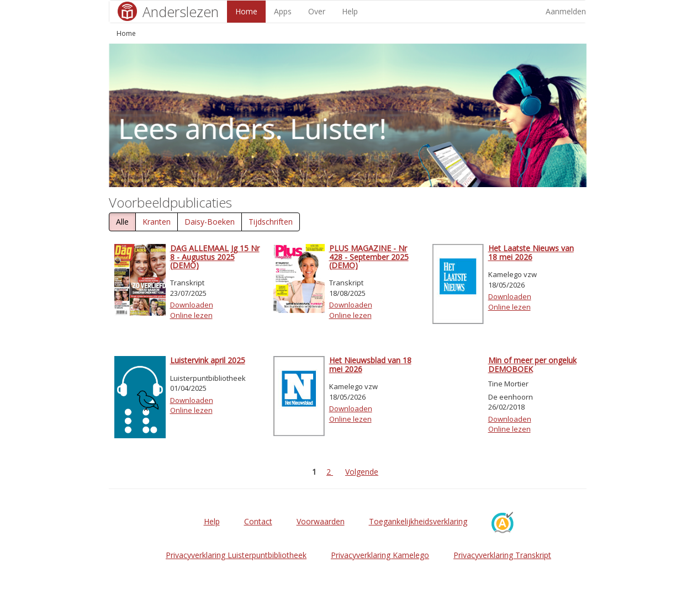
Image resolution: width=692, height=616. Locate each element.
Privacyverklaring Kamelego (380, 555)
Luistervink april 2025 (208, 360)
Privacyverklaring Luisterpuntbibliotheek (236, 555)
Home (246, 11)
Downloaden (192, 305)
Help (350, 11)
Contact (258, 521)
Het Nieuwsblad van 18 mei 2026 (370, 364)
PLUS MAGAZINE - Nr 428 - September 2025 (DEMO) (369, 257)
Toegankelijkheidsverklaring (418, 521)
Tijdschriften (271, 222)
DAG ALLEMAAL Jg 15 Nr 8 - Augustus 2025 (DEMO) (215, 257)
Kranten (157, 222)
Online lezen (191, 315)
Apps (283, 11)
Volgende (362, 472)
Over (317, 11)
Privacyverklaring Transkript (502, 555)
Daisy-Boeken (210, 222)
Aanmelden (566, 11)
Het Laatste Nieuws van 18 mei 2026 (531, 252)
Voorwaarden (321, 521)
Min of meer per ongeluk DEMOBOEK (532, 364)
